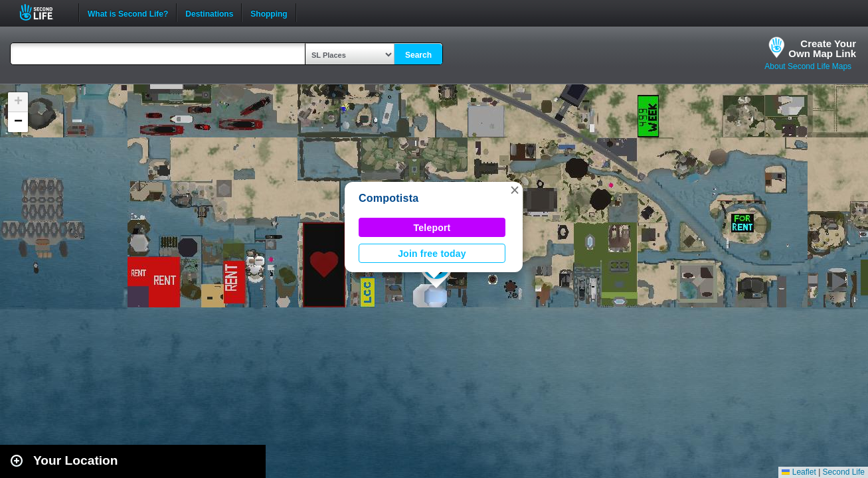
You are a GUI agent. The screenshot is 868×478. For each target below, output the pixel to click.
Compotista (389, 198)
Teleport (432, 228)
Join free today (432, 254)
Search (418, 55)
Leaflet (799, 472)
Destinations (209, 13)
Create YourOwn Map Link (822, 48)
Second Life (43, 12)
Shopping (269, 13)
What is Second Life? (128, 13)
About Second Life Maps (808, 66)
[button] (515, 190)
